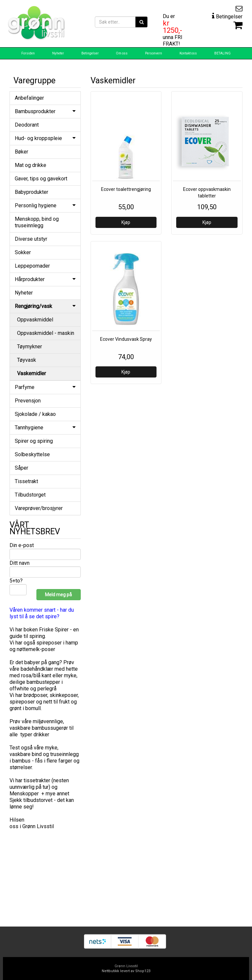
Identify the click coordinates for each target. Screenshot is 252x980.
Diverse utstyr (31, 239)
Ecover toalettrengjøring (126, 189)
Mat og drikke (31, 165)
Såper (21, 468)
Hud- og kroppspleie (45, 138)
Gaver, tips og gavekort (41, 179)
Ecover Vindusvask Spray (126, 339)
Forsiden (28, 53)
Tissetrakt (26, 481)
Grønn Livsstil (126, 966)
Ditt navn (20, 563)
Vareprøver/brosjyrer (39, 508)
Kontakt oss (188, 53)
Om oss (122, 53)
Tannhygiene (45, 428)
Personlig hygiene (45, 205)
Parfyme (45, 387)
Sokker (23, 252)
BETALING (222, 53)
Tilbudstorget (30, 495)
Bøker (21, 152)
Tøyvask (27, 360)
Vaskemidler (31, 373)
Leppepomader (32, 266)
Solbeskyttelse (32, 454)
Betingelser (90, 53)
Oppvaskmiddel (35, 320)
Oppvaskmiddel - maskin (46, 333)
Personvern (154, 53)
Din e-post (22, 545)
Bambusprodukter (45, 111)
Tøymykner (30, 347)
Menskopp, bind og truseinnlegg (37, 222)
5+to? (16, 581)
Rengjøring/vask (45, 306)
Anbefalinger (29, 98)
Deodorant (27, 125)
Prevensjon (28, 401)
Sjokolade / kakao (35, 414)
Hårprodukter (45, 279)
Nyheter (58, 53)
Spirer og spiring (34, 441)
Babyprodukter (31, 192)
